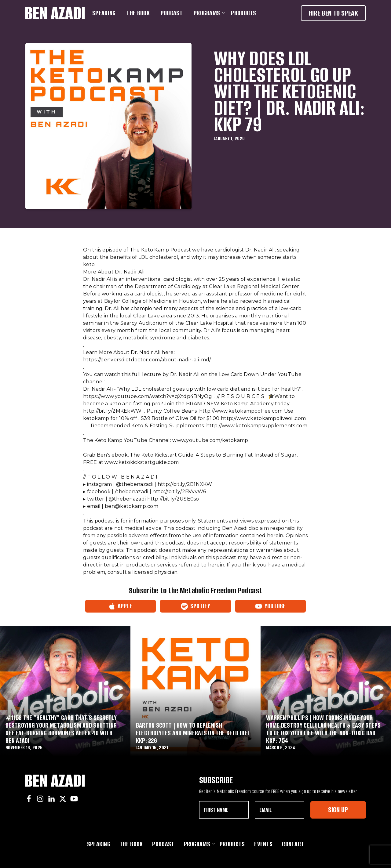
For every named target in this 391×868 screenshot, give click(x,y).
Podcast (172, 13)
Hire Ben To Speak (333, 13)
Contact (293, 844)
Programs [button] (208, 13)
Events (263, 844)
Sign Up (338, 810)
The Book (138, 13)
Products (243, 13)
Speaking (104, 13)
